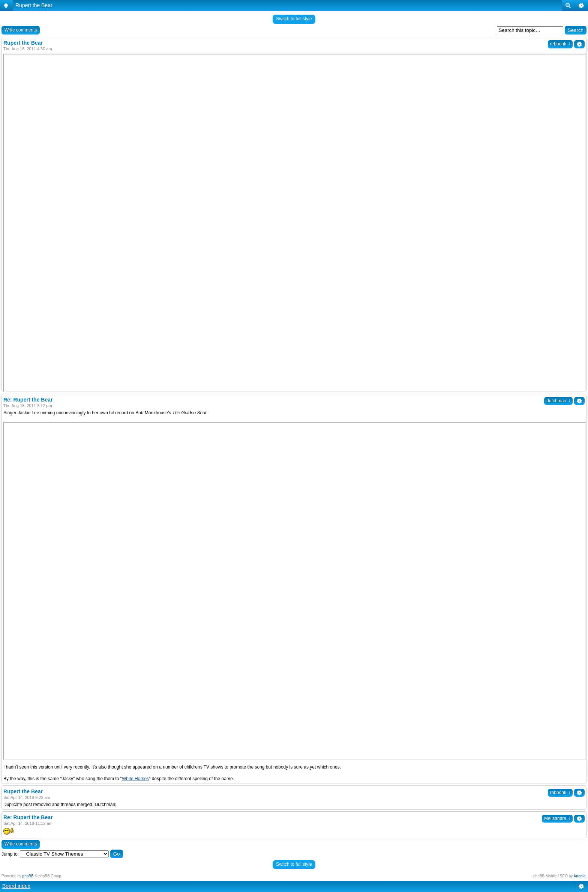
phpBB (28, 876)
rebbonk (560, 44)
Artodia (580, 876)
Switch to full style (294, 19)
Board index (16, 886)
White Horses (135, 779)
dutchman (558, 401)
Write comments (21, 30)
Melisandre (557, 818)
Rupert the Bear (34, 5)
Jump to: (10, 854)
